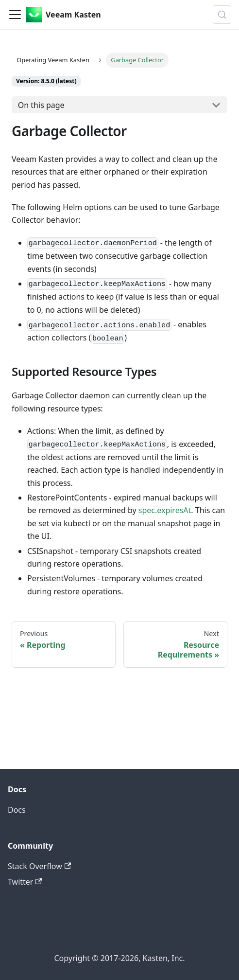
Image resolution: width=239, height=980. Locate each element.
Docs (17, 810)
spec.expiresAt (165, 510)
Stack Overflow (39, 866)
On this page (41, 105)
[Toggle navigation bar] (15, 15)
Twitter (25, 882)
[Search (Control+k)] (222, 15)
